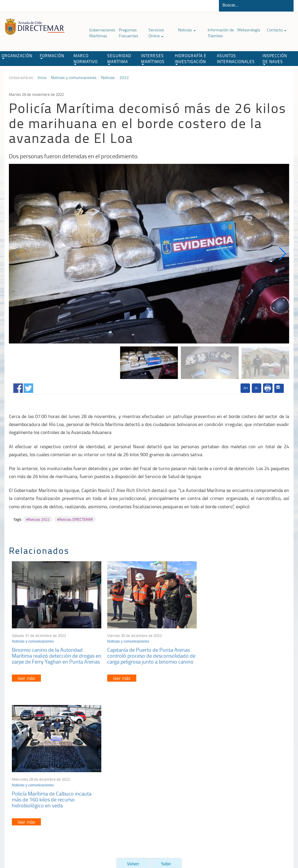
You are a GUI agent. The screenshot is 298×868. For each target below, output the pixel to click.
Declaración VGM (239, 780)
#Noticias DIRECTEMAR (75, 519)
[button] (282, 254)
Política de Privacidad (31, 838)
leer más (26, 682)
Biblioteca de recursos (71, 838)
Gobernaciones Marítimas (102, 33)
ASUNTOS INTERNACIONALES (236, 58)
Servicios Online (156, 33)
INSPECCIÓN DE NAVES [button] (275, 59)
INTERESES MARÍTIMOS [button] (153, 59)
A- (257, 388)
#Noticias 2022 (38, 519)
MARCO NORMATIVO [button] (86, 59)
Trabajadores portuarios (245, 773)
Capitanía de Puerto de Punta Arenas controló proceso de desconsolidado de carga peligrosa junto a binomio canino (146, 657)
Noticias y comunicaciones (74, 78)
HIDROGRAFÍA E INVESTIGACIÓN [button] (191, 59)
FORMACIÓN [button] (52, 56)
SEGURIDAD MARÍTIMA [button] (119, 59)
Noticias (187, 30)
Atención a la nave (240, 765)
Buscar (286, 6)
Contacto (277, 30)
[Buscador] (248, 5)
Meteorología (249, 30)
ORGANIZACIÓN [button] (17, 56)
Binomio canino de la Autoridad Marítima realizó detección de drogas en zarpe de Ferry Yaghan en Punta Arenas (53, 657)
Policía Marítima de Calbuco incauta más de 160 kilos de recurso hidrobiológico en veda (239, 654)
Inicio (42, 78)
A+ (246, 388)
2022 (124, 78)
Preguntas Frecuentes (129, 33)
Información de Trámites (221, 33)
